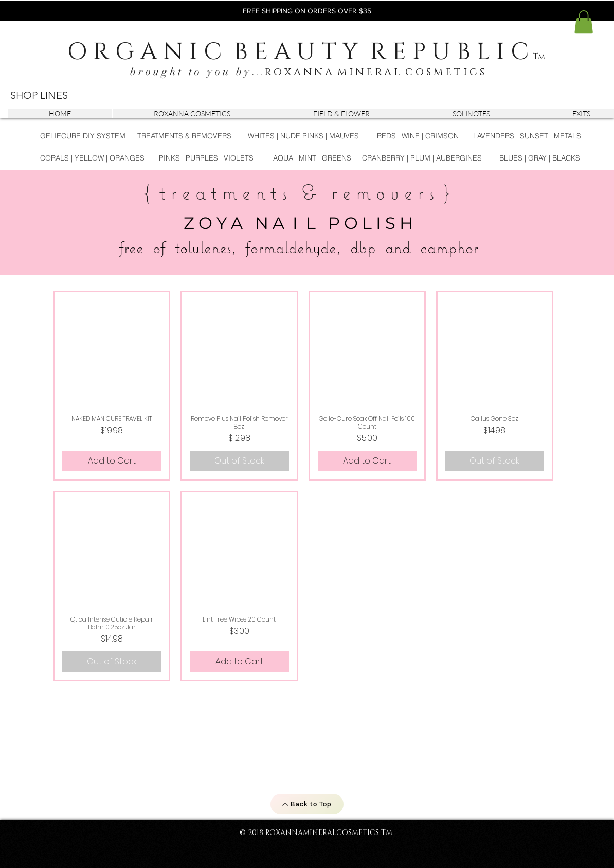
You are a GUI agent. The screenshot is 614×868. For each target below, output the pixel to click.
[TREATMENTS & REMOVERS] (184, 136)
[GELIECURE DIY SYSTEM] (83, 136)
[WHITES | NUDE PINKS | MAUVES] (303, 136)
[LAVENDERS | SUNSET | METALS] (527, 136)
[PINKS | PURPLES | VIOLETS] (206, 158)
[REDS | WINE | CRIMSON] (418, 136)
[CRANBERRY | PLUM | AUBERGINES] (422, 158)
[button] (584, 22)
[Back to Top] (307, 804)
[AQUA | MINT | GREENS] (312, 158)
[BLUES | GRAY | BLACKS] (540, 158)
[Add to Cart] (112, 461)
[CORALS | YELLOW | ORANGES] (92, 158)
